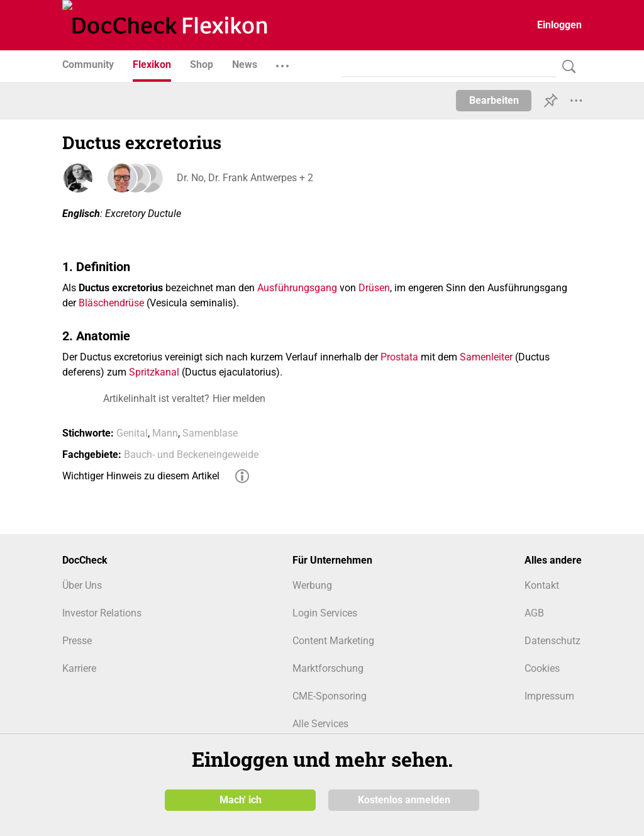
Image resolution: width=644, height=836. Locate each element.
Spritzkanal (154, 372)
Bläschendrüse (111, 303)
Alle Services (320, 724)
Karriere (79, 668)
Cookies (542, 668)
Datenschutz (552, 641)
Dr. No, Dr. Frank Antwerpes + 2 (244, 178)
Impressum (549, 696)
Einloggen (559, 25)
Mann (165, 433)
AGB (534, 613)
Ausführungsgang (297, 288)
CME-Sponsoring (330, 696)
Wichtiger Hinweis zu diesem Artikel (141, 476)
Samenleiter (486, 357)
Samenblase (210, 433)
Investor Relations (102, 613)
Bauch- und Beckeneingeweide (191, 454)
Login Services (325, 613)
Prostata (399, 357)
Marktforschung (328, 668)
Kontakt (542, 585)
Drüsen (374, 288)
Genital (132, 433)
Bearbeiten (494, 100)
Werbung (312, 585)
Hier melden (239, 398)
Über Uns (82, 585)
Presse (77, 641)
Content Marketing (333, 641)
